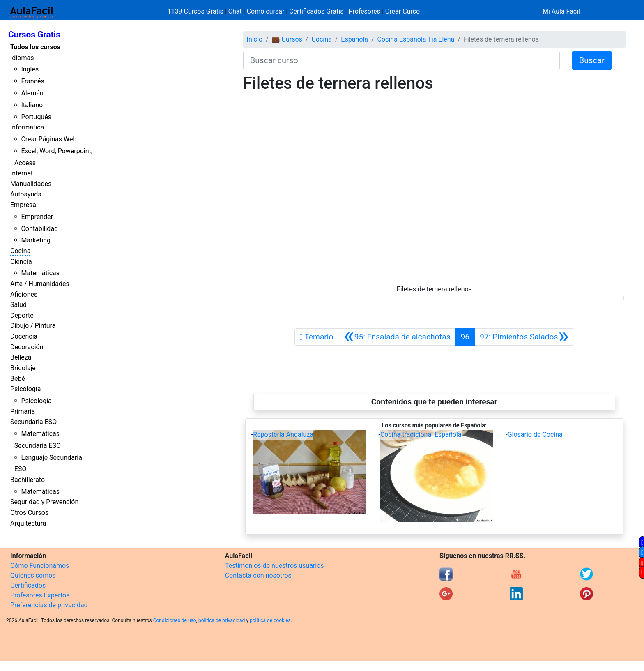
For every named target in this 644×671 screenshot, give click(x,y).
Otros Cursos (29, 513)
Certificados (28, 585)
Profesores (364, 11)
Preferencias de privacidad (49, 605)
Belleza (21, 357)
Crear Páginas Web (49, 139)
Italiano (32, 105)
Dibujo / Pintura (33, 326)
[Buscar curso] (401, 60)
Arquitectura (28, 523)
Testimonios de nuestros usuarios (275, 566)
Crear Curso (402, 11)
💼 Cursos (287, 39)
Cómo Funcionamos (40, 566)
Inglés (30, 69)
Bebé (18, 379)
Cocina (20, 251)
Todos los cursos (35, 47)
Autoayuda (26, 194)
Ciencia (21, 262)
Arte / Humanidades (40, 284)
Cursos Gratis (34, 35)
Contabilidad (39, 229)
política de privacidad (222, 620)
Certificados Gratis (316, 11)
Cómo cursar (266, 11)
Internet (22, 173)
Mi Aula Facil (561, 11)
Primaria (23, 412)
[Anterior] (397, 337)
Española (354, 39)
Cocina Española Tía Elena (416, 39)
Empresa (23, 205)
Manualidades (31, 184)
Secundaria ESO (33, 422)
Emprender (37, 217)
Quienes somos (33, 575)
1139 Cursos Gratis (196, 11)
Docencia (24, 336)
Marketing (36, 240)
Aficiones (24, 294)
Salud (18, 305)
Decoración (27, 347)
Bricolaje (23, 368)
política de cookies (270, 620)
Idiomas (22, 58)
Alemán (32, 93)
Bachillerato (28, 480)
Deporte (22, 315)
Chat (235, 11)
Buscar (592, 60)
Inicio (255, 39)
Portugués (36, 117)
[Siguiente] (524, 337)
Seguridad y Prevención (44, 502)
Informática (27, 127)
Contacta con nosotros (258, 575)
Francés (32, 81)
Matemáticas (40, 273)
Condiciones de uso (175, 620)
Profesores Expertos (40, 595)
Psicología (25, 389)
